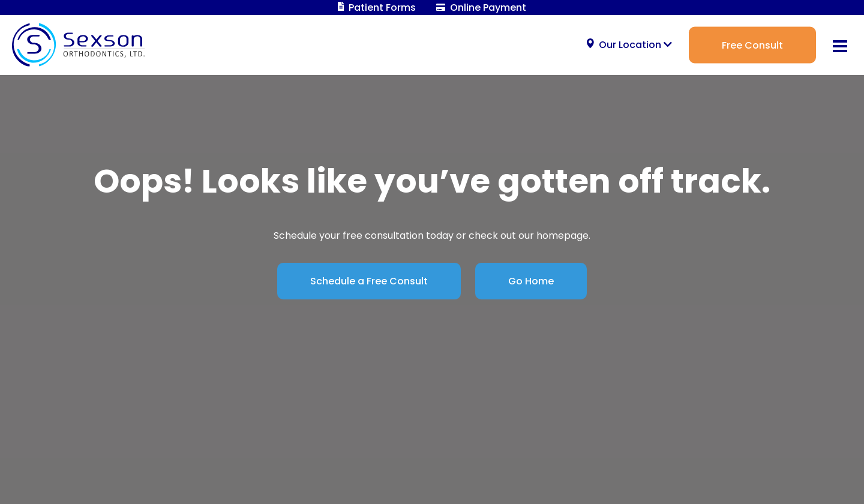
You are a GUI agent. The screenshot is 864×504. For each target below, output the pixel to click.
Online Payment (481, 7)
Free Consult (752, 45)
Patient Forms (377, 7)
